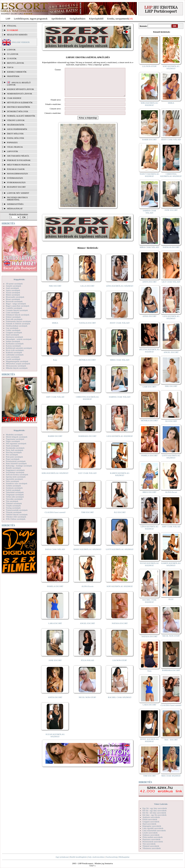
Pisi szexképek (12, 455)
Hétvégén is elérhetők (20, 102)
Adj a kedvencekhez (96, 857)
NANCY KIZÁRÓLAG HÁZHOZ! (150, 175)
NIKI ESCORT (55, 291)
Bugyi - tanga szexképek (16, 304)
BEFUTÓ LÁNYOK (16, 63)
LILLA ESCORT (87, 291)
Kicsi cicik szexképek (15, 350)
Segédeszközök (16, 125)
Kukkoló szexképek (14, 352)
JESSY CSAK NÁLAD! (120, 328)
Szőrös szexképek (13, 490)
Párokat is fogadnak (19, 160)
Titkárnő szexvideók (151, 846)
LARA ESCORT (55, 629)
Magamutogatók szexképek (17, 361)
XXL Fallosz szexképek (16, 519)
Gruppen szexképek (14, 332)
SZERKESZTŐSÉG (15, 204)
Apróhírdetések (59, 19)
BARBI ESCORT (55, 442)
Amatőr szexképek (13, 286)
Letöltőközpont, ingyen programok (31, 19)
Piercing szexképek (14, 452)
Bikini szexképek (13, 295)
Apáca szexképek (13, 290)
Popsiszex (12, 142)
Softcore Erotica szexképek (17, 475)
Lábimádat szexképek (15, 355)
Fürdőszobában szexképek (17, 326)
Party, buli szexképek (15, 450)
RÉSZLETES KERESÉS (17, 35)
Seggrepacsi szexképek (15, 470)
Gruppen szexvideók (151, 822)
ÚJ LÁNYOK (13, 54)
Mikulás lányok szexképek (17, 368)
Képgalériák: (19, 279)
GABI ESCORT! (149, 387)
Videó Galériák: (161, 804)
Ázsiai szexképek (13, 292)
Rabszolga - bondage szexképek (19, 466)
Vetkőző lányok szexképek (17, 514)
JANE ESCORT (55, 666)
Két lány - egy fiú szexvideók (155, 815)
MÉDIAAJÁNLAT (15, 208)
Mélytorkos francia (19, 165)
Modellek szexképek (14, 435)
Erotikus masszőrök (19, 107)
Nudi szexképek (12, 446)
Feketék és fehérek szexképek (18, 324)
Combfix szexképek (14, 308)
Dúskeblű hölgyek (18, 111)
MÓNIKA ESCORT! (87, 365)
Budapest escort (16, 187)
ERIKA (55, 328)
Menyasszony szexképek (16, 366)
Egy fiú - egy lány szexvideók (155, 808)
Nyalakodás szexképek (15, 448)
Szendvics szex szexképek (17, 483)
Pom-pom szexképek (14, 457)
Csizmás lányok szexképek (17, 310)
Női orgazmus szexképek (16, 443)
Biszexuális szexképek (15, 297)
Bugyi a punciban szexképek (18, 306)
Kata (55, 365)
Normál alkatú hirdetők (21, 116)
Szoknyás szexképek (14, 488)
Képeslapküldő (96, 19)
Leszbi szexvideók (150, 833)
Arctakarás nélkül (18, 156)
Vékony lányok (16, 120)
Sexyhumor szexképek (15, 472)
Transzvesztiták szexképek (17, 510)
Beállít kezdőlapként (78, 857)
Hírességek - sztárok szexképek (19, 339)
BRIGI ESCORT (149, 492)
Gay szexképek (12, 328)
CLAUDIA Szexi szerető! (55, 518)
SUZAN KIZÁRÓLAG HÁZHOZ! (55, 741)
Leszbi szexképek (13, 359)
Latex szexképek (13, 357)
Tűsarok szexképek (14, 512)
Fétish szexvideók (150, 819)
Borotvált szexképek (14, 301)
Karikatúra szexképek (15, 344)
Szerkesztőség (112, 857)
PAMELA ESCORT (55, 592)
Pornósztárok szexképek (16, 461)
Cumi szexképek (13, 312)
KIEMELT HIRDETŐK (17, 72)
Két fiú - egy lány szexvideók (155, 810)
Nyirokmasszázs (16, 182)
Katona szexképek (13, 346)
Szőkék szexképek (13, 486)
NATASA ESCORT (120, 629)
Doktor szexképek (13, 317)
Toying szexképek (13, 508)
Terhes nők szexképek (15, 497)
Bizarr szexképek (13, 299)
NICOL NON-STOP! (88, 703)
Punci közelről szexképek (16, 463)
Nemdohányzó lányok (20, 94)
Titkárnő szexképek (14, 503)
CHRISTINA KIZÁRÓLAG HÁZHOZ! (87, 403)
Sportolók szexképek (14, 479)
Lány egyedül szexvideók (153, 828)
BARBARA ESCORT (87, 442)
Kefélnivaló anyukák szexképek (19, 348)
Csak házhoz (14, 98)
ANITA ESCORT (55, 703)
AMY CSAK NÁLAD (55, 402)
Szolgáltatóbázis (77, 19)
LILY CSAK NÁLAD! (87, 479)
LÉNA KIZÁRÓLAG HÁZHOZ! (120, 291)
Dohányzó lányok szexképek (18, 315)
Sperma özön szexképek (16, 477)
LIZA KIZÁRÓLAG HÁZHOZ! (120, 442)
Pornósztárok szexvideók (153, 842)
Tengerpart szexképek (15, 494)
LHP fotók (13, 151)
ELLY (171, 599)
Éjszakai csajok (16, 169)
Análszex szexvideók (151, 817)
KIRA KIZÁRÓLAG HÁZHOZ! (55, 479)
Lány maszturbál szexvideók (154, 830)
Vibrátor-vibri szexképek (16, 517)
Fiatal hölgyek (16, 138)
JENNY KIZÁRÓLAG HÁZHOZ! (87, 555)
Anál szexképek (12, 288)
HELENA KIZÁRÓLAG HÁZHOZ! (149, 351)
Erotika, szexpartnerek (118, 19)
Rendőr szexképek (13, 468)
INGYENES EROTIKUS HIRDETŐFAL (17, 199)
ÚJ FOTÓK (12, 58)
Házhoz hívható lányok (20, 89)
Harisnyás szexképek (14, 337)
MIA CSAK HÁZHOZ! (171, 776)
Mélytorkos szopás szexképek (18, 364)
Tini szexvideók (149, 844)
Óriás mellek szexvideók (153, 837)
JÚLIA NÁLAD (87, 666)
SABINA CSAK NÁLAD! (120, 402)
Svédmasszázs (15, 178)
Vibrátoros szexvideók (152, 848)
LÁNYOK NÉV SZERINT (18, 193)
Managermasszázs (17, 174)
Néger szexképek (13, 441)
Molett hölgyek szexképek (17, 437)
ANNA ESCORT (149, 316)
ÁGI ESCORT (120, 518)
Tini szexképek (12, 501)
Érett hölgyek (15, 134)
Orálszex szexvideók (151, 835)
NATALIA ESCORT (87, 328)
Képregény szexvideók (152, 826)
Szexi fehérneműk (17, 129)
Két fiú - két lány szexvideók (154, 813)
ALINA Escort (87, 592)
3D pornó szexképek (14, 284)
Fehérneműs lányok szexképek (18, 321)
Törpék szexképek (13, 506)
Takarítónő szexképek (15, 492)
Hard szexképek (12, 335)
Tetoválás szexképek (14, 499)
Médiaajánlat (124, 857)
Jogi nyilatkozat (62, 857)
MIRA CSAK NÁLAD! (120, 365)
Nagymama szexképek (15, 439)
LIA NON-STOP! (120, 666)
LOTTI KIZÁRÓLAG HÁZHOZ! (120, 555)
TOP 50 (10, 67)
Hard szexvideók (149, 824)
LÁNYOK (11, 50)
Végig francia (15, 147)
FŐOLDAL (12, 26)
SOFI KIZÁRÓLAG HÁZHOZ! (120, 592)
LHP (8, 19)
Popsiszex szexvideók (151, 839)
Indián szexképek (13, 341)
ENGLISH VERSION (21, 42)
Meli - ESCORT (171, 740)
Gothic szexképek (13, 330)
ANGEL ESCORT (87, 629)
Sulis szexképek (12, 481)
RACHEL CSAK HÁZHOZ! (120, 703)
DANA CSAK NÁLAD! (55, 555)
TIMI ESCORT (87, 518)
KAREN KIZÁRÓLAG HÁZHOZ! (120, 480)
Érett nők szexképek (14, 319)
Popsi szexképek (13, 459)
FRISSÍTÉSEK (13, 76)
